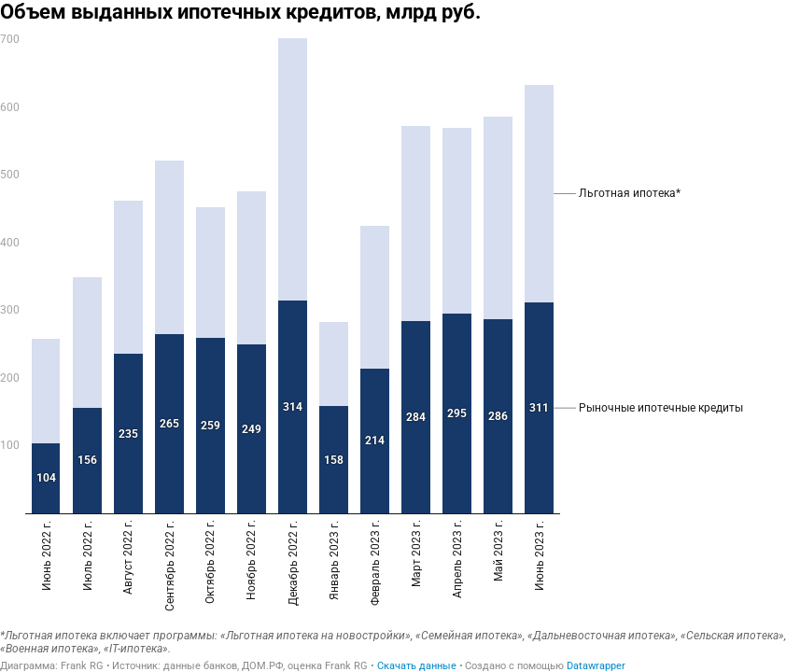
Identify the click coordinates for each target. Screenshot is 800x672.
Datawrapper (596, 666)
